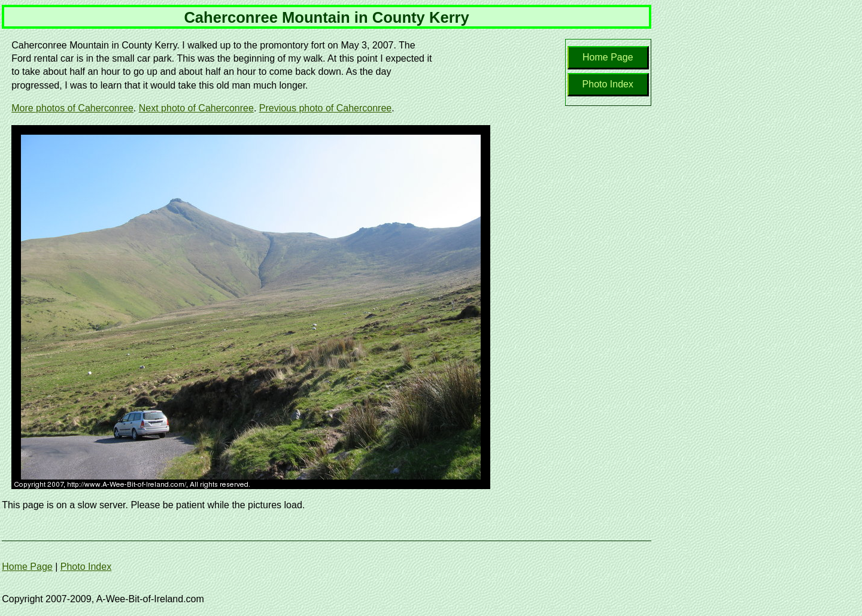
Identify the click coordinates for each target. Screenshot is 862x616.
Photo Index (608, 84)
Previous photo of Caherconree (325, 108)
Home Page (608, 57)
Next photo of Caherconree (196, 108)
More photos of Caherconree (72, 108)
